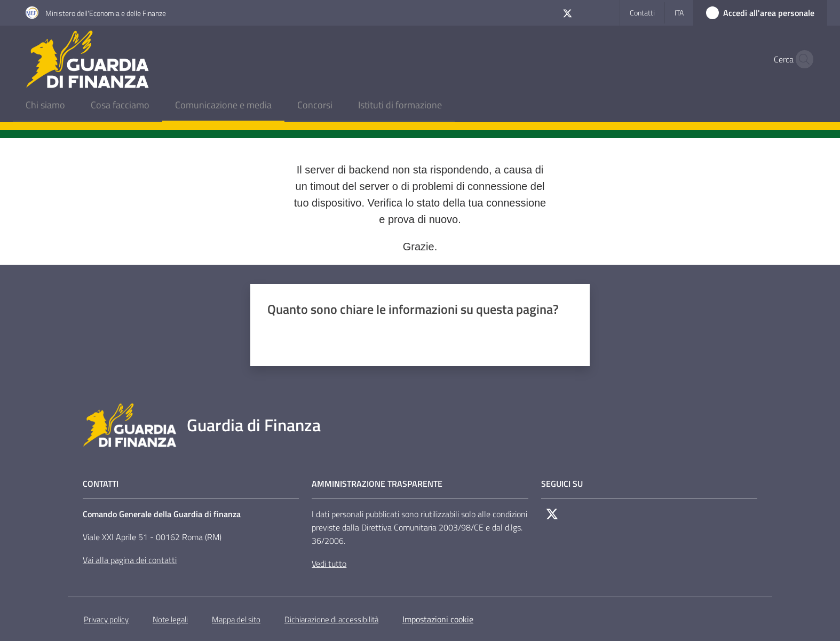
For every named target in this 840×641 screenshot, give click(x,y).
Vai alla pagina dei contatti (130, 560)
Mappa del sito (236, 619)
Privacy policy (106, 619)
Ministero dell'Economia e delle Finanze (106, 13)
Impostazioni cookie (438, 619)
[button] (802, 59)
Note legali (170, 619)
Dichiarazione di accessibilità (331, 619)
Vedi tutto (329, 564)
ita (679, 13)
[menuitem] (45, 106)
